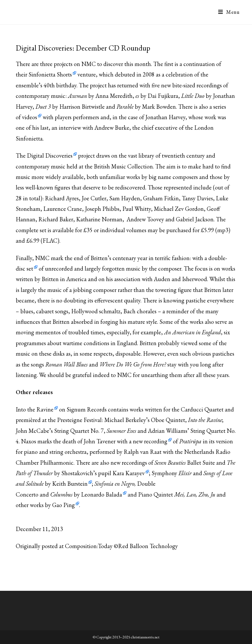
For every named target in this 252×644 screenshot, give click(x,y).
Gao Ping (63, 505)
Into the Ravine (35, 409)
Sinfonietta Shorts (50, 74)
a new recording (148, 441)
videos (30, 117)
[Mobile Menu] (229, 12)
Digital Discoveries (50, 155)
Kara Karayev (129, 473)
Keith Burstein (70, 484)
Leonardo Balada (102, 494)
